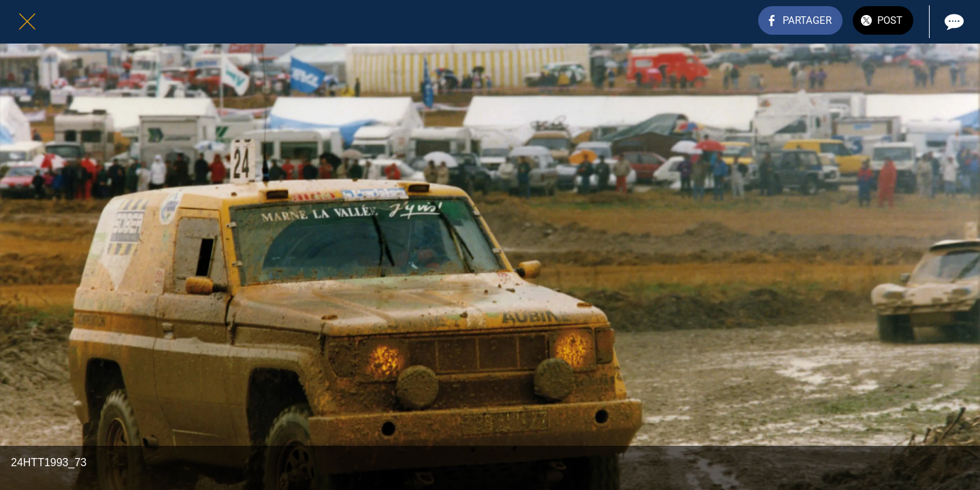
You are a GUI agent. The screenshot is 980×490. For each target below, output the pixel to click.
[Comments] (953, 22)
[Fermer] (27, 22)
